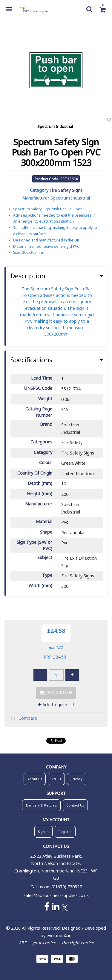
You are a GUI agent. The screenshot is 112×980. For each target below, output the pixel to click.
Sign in (43, 832)
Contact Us (75, 805)
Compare (23, 719)
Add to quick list (56, 705)
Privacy (76, 779)
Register (65, 832)
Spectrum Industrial (55, 126)
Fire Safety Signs (66, 190)
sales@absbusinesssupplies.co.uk (56, 895)
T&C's (56, 779)
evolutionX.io (59, 936)
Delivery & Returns (41, 805)
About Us (35, 779)
